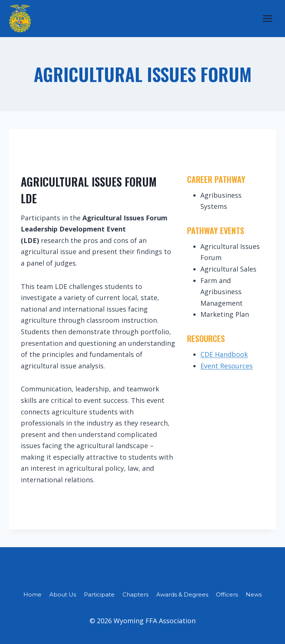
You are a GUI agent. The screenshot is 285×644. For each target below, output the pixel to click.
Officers (227, 594)
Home (32, 594)
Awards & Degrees (182, 594)
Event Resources (227, 366)
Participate (99, 594)
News (254, 594)
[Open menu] (267, 18)
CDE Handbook (224, 354)
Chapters (135, 594)
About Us (63, 594)
